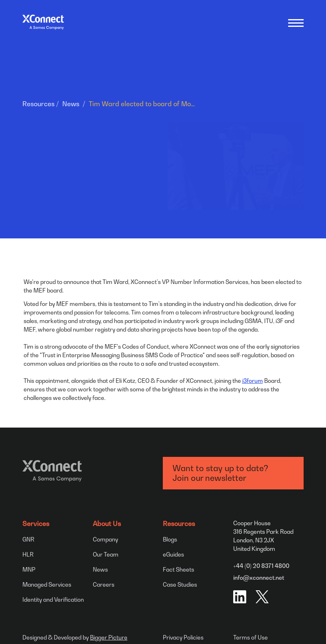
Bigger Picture (109, 637)
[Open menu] (296, 22)
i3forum (253, 381)
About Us (107, 524)
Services (36, 524)
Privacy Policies (183, 637)
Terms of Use (251, 637)
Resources (38, 104)
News (71, 104)
